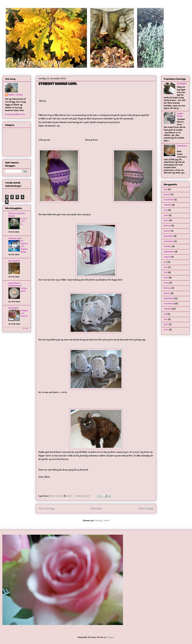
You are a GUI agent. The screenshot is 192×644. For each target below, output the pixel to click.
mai (166, 189)
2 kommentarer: (83, 496)
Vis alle (26, 329)
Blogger (110, 637)
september (169, 252)
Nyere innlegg (46, 508)
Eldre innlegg (146, 508)
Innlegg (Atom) (102, 520)
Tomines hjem (15, 238)
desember (169, 236)
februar (167, 226)
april (166, 215)
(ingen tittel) (180, 115)
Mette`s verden (15, 95)
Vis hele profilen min (15, 114)
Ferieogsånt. (14, 261)
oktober (168, 205)
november (169, 200)
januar (167, 195)
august (167, 257)
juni (166, 267)
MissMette (13, 308)
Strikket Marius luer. (58, 84)
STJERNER (182, 84)
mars (166, 221)
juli (165, 262)
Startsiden (96, 508)
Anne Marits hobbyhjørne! (15, 285)
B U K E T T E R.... (24, 222)
